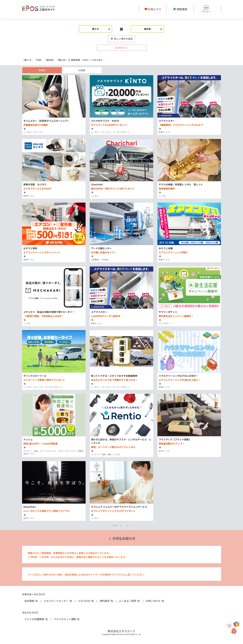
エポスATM (86, 601)
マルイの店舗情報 (36, 619)
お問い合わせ (155, 601)
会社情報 (31, 601)
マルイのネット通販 (67, 619)
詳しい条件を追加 (121, 39)
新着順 (42, 70)
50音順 (82, 70)
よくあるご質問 (130, 601)
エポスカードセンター (58, 601)
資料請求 (106, 601)
